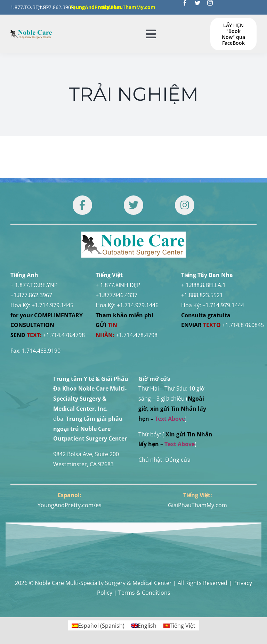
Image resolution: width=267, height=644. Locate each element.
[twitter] (197, 3)
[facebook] (185, 3)
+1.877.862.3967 (31, 295)
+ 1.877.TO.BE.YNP (34, 285)
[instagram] (210, 3)
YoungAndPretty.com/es (70, 505)
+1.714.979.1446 (138, 305)
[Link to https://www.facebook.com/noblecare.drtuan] (82, 205)
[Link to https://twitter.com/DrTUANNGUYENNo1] (133, 205)
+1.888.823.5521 (202, 295)
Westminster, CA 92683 (83, 464)
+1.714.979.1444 (223, 305)
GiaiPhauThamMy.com (197, 505)
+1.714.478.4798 (64, 335)
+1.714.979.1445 (52, 305)
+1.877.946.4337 (116, 295)
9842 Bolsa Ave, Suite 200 (86, 454)
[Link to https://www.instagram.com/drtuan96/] (185, 205)
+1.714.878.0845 (243, 325)
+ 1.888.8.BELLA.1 (203, 285)
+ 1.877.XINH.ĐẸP (118, 285)
